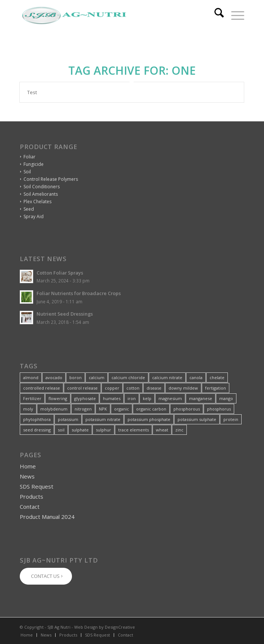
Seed (29, 209)
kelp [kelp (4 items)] (147, 398)
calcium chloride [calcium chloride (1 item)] (128, 377)
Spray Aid (34, 216)
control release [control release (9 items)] (82, 388)
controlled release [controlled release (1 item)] (42, 388)
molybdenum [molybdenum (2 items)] (54, 409)
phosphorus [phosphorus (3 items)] (219, 409)
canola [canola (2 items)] (196, 377)
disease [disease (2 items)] (154, 388)
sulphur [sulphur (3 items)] (103, 430)
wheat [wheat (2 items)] (162, 430)
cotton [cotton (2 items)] (133, 388)
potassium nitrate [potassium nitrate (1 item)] (103, 419)
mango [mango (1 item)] (226, 398)
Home (28, 466)
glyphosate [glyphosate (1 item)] (85, 398)
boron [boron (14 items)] (76, 377)
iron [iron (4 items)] (132, 398)
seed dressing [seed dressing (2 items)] (37, 430)
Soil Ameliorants (41, 194)
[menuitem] (215, 15)
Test (32, 92)
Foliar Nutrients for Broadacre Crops (79, 293)
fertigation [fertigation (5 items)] (216, 388)
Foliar (29, 157)
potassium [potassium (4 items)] (68, 419)
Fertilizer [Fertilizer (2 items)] (32, 398)
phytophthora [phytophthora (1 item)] (37, 419)
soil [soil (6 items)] (61, 430)
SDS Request (37, 486)
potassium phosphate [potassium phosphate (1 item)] (149, 419)
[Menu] (234, 15)
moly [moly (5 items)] (28, 409)
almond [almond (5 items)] (31, 377)
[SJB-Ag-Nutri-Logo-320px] (109, 15)
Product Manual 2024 (47, 517)
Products (32, 496)
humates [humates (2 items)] (112, 398)
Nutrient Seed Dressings (65, 314)
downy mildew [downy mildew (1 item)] (183, 388)
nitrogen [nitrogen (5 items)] (83, 409)
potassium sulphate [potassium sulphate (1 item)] (197, 419)
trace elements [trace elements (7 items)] (133, 430)
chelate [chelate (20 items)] (217, 377)
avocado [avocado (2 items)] (54, 377)
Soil (27, 172)
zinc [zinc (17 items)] (179, 430)
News (27, 476)
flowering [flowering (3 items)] (58, 398)
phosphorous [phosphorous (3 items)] (187, 409)
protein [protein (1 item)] (231, 419)
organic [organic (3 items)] (122, 409)
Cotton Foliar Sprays (60, 273)
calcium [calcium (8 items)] (97, 377)
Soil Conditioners (42, 187)
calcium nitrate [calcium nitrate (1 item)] (167, 377)
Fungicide (34, 164)
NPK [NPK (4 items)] (103, 409)
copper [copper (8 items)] (112, 388)
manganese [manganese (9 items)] (201, 398)
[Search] (215, 15)
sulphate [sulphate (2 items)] (80, 430)
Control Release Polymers (51, 179)
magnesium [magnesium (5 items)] (170, 398)
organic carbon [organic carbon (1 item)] (151, 409)
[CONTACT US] (46, 576)
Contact (30, 507)
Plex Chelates (37, 202)
